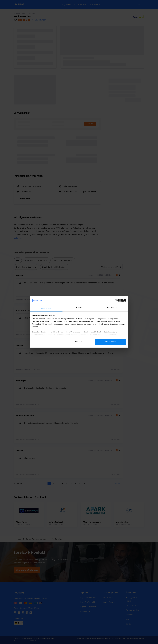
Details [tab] (79, 308)
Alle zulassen (110, 342)
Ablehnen (79, 342)
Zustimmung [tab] (46, 308)
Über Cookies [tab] (112, 308)
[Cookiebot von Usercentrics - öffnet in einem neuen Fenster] (116, 301)
